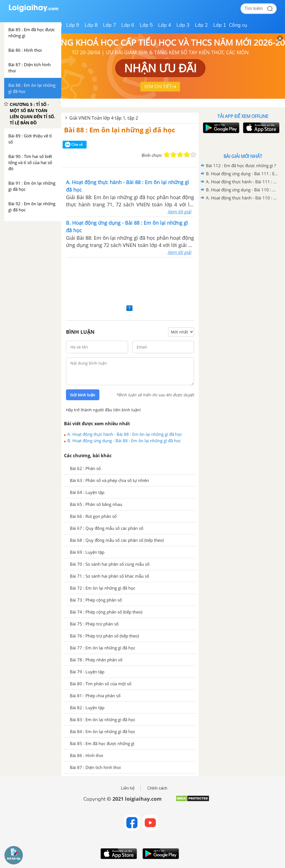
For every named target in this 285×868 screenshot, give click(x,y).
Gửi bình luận (83, 395)
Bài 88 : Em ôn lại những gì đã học (120, 130)
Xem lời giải (179, 212)
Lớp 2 (201, 25)
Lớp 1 (220, 25)
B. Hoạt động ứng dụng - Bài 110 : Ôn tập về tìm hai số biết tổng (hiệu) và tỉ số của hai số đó (242, 190)
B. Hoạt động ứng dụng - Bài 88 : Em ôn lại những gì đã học (124, 441)
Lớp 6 (128, 25)
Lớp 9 (73, 25)
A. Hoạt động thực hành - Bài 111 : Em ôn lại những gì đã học (242, 182)
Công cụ (238, 25)
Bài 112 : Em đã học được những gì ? (241, 165)
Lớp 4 (165, 25)
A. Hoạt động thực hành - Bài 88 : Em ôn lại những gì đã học (125, 434)
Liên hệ (128, 788)
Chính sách (157, 788)
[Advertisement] (130, 280)
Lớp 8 (91, 25)
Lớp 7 (110, 25)
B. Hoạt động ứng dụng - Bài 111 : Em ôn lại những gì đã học (242, 174)
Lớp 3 (183, 25)
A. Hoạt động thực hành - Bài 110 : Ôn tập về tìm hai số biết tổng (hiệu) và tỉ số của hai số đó (242, 198)
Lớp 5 (146, 25)
